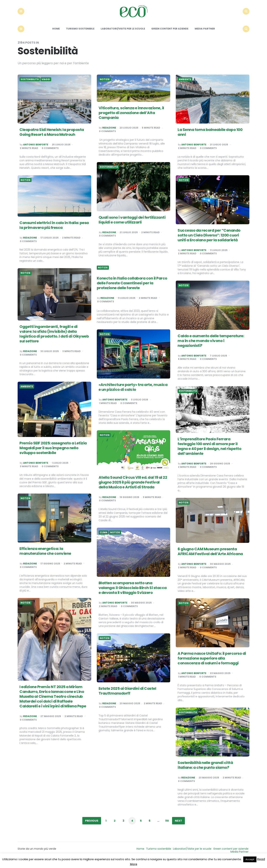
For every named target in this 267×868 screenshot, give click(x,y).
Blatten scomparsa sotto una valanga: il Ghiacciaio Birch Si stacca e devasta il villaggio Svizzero (133, 594)
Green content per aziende (170, 35)
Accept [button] (250, 859)
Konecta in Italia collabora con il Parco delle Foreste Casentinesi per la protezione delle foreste (132, 289)
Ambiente (185, 85)
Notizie (105, 85)
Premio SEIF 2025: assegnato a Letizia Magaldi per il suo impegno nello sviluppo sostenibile (53, 454)
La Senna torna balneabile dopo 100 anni (210, 138)
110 (167, 827)
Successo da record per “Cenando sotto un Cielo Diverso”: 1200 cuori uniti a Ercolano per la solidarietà (209, 241)
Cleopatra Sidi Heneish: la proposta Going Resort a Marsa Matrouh (52, 138)
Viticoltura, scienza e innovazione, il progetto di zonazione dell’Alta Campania (131, 119)
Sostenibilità (30, 85)
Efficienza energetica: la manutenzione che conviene (45, 557)
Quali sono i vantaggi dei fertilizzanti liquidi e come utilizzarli (132, 226)
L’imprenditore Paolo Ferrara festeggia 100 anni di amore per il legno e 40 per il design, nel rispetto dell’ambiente (209, 452)
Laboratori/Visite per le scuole (123, 35)
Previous (92, 827)
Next (178, 827)
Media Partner (205, 35)
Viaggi (46, 85)
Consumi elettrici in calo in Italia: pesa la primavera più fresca (54, 231)
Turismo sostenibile (80, 35)
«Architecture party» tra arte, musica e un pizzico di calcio (133, 393)
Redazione (109, 134)
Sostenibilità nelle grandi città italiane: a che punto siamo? (205, 771)
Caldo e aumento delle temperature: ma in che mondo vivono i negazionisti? (211, 347)
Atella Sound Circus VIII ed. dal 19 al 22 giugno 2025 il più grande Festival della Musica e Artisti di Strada (133, 488)
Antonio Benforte (36, 151)
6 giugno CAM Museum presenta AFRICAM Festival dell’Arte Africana (210, 558)
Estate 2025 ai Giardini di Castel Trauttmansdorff (127, 697)
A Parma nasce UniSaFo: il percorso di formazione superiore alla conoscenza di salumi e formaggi (212, 664)
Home (56, 35)
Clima (104, 539)
